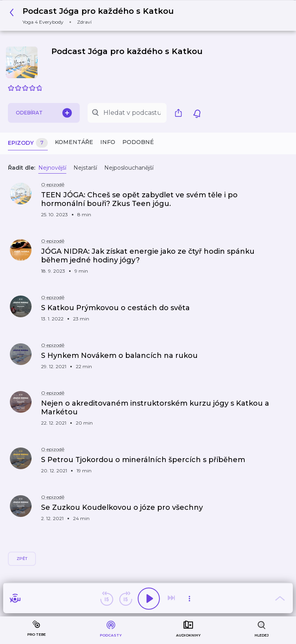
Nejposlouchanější (129, 168)
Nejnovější (52, 168)
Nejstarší (85, 168)
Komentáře (74, 142)
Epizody (28, 143)
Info (108, 142)
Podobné (138, 142)
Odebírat (44, 113)
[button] (94, 16)
